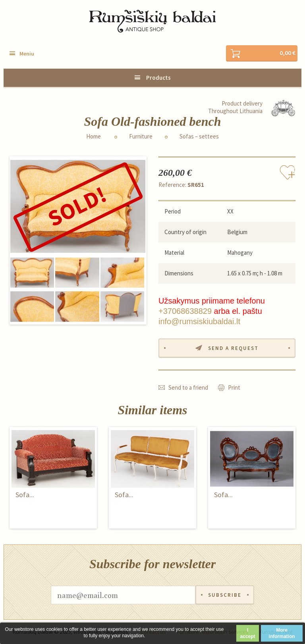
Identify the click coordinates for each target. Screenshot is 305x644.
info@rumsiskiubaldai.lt (199, 321)
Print (234, 387)
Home (94, 136)
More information (282, 633)
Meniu (27, 54)
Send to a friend (188, 387)
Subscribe (225, 595)
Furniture (141, 136)
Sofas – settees (199, 136)
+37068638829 (185, 311)
